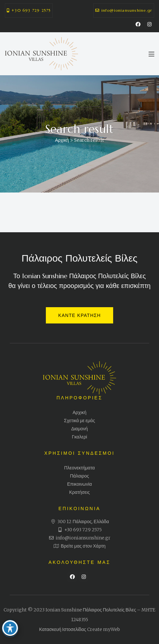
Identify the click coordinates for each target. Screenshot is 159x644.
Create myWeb (104, 629)
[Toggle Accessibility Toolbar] (11, 622)
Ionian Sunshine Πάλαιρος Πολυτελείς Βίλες (91, 610)
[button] (29, 10)
